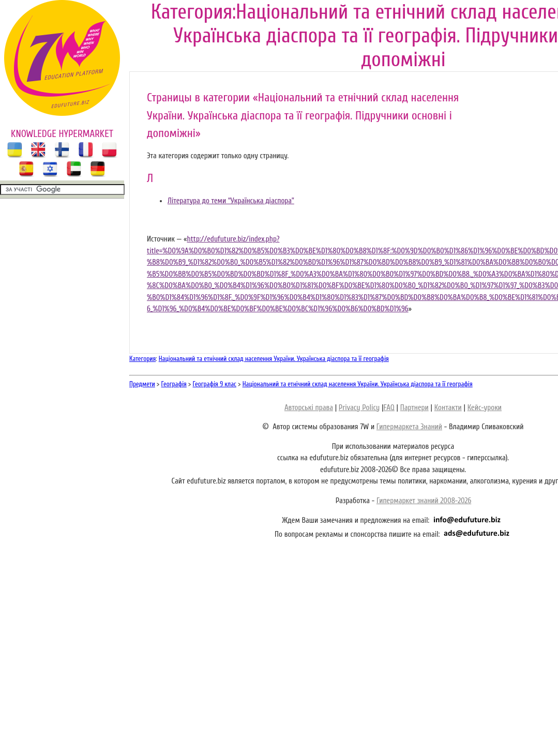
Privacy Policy (359, 408)
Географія (174, 384)
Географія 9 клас (215, 384)
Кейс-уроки (485, 408)
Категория (142, 359)
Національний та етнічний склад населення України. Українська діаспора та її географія (274, 359)
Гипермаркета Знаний (409, 427)
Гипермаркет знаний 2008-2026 (424, 501)
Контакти (448, 408)
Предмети (142, 384)
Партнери (414, 408)
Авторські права (309, 408)
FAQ (389, 408)
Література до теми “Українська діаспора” (231, 201)
